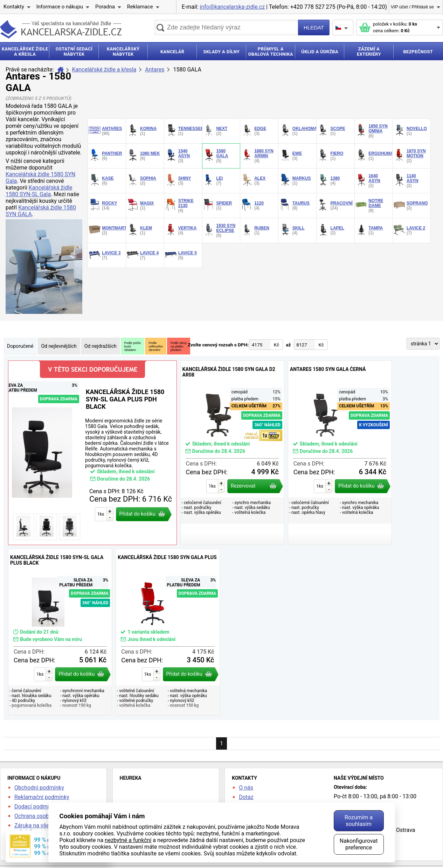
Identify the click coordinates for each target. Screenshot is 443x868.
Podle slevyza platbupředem (179, 346)
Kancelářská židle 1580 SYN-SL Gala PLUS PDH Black (92, 453)
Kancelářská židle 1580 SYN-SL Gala (39, 191)
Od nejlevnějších (59, 346)
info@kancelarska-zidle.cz (233, 7)
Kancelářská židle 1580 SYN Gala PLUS (168, 632)
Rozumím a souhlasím (359, 821)
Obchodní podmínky (39, 788)
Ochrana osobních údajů (44, 816)
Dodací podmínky (36, 807)
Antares (155, 70)
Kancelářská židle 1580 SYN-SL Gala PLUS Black (60, 632)
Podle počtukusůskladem (133, 346)
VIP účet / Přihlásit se (412, 7)
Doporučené (20, 346)
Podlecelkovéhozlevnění (156, 346)
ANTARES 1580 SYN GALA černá (340, 453)
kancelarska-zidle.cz (61, 29)
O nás (246, 788)
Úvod (61, 70)
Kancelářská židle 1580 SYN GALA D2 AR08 (232, 453)
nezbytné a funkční (128, 840)
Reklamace (140, 7)
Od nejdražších (101, 346)
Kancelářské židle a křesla (104, 70)
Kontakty (14, 7)
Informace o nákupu (60, 7)
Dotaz (246, 797)
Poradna (105, 7)
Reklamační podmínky (42, 797)
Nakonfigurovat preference (359, 844)
